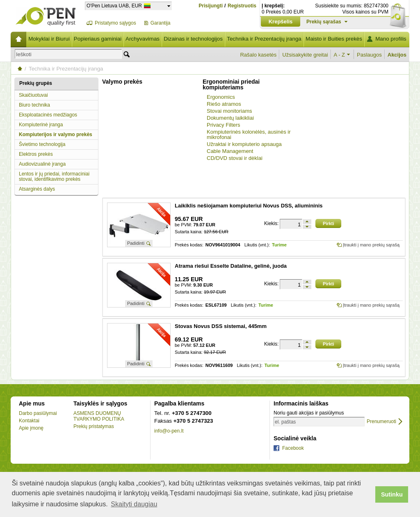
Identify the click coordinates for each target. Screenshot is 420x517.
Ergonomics (221, 97)
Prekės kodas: (189, 245)
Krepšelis (281, 22)
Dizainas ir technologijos (193, 39)
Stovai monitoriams (229, 111)
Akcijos (397, 55)
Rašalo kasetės (258, 55)
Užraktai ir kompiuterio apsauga (244, 144)
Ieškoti (24, 54)
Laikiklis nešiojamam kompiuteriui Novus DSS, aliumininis (249, 206)
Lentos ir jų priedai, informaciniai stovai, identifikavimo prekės (54, 177)
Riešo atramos (224, 104)
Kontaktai (29, 421)
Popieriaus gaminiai (98, 39)
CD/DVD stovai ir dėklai (235, 158)
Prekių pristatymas (94, 426)
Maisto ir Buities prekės (334, 39)
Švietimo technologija (42, 144)
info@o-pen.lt (169, 431)
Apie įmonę (31, 428)
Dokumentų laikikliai (230, 118)
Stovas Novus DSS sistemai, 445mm (221, 326)
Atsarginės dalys (37, 189)
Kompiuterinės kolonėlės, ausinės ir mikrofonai (249, 134)
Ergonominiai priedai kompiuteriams (231, 84)
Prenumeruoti (381, 422)
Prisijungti (211, 6)
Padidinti (136, 243)
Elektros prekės (36, 154)
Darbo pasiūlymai (38, 413)
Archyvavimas (143, 39)
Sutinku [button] (392, 494)
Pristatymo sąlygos (115, 23)
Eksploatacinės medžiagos (48, 115)
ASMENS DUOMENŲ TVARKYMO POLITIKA (99, 416)
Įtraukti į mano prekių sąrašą (371, 245)
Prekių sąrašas (324, 22)
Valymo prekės (122, 82)
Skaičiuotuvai (33, 95)
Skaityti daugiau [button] (134, 504)
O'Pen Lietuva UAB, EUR (114, 6)
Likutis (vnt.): (257, 245)
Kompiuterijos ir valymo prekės (56, 134)
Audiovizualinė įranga (42, 164)
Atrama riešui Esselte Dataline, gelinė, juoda (231, 266)
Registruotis (242, 6)
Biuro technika (34, 105)
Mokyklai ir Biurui (49, 39)
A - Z (339, 55)
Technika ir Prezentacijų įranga (264, 39)
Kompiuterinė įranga (41, 125)
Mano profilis (391, 39)
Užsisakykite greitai (305, 55)
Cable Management (230, 151)
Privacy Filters (224, 125)
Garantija (161, 23)
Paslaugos (369, 55)
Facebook (293, 448)
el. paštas (285, 422)
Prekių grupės (36, 83)
